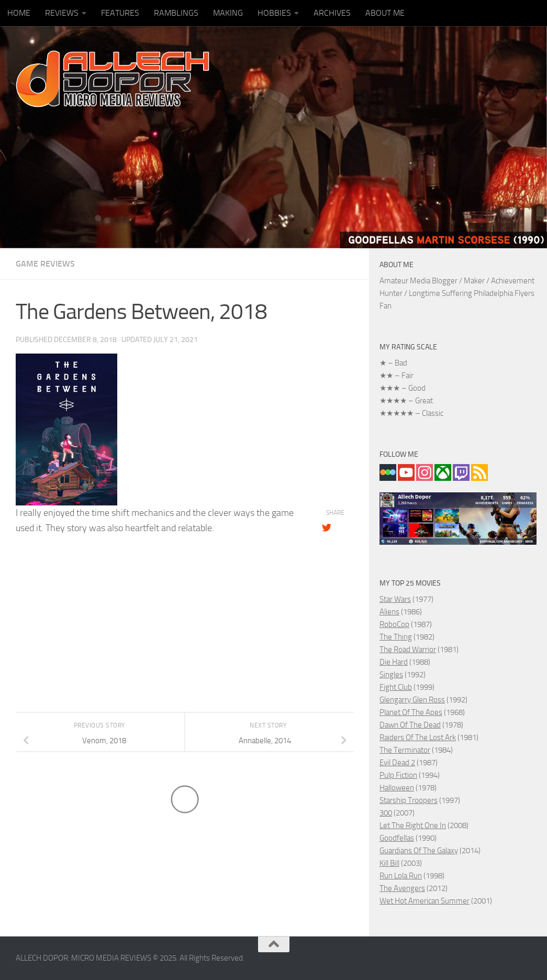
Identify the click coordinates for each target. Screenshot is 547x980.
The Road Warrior (408, 649)
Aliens (389, 612)
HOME (19, 13)
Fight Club (396, 687)
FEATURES (120, 13)
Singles (391, 675)
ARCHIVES (332, 13)
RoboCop (394, 624)
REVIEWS (62, 13)
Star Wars (395, 599)
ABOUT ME (385, 13)
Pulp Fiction (398, 775)
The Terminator (405, 750)
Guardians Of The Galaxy (419, 851)
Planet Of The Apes (411, 712)
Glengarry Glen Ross (412, 700)
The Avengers (402, 888)
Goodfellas (397, 838)
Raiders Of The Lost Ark (418, 737)
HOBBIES (274, 13)
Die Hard (394, 662)
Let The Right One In (413, 825)
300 (386, 813)
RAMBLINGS (176, 13)
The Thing (396, 637)
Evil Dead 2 (397, 763)
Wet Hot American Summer (425, 901)
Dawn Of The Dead (410, 725)
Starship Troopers (409, 800)
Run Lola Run (401, 876)
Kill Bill (389, 863)
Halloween (397, 788)
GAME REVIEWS (45, 264)
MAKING (228, 13)
